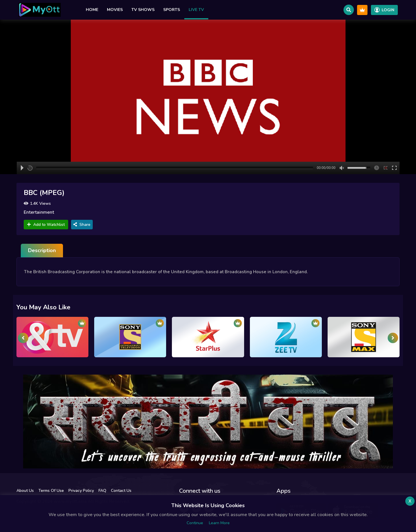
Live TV (196, 10)
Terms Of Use (51, 491)
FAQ (102, 491)
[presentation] (23, 338)
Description (42, 250)
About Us (25, 491)
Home (92, 10)
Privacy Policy (81, 491)
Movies (115, 10)
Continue (195, 523)
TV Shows (143, 10)
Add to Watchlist (46, 225)
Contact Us (121, 491)
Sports (172, 10)
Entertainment (39, 212)
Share (82, 225)
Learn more (219, 523)
